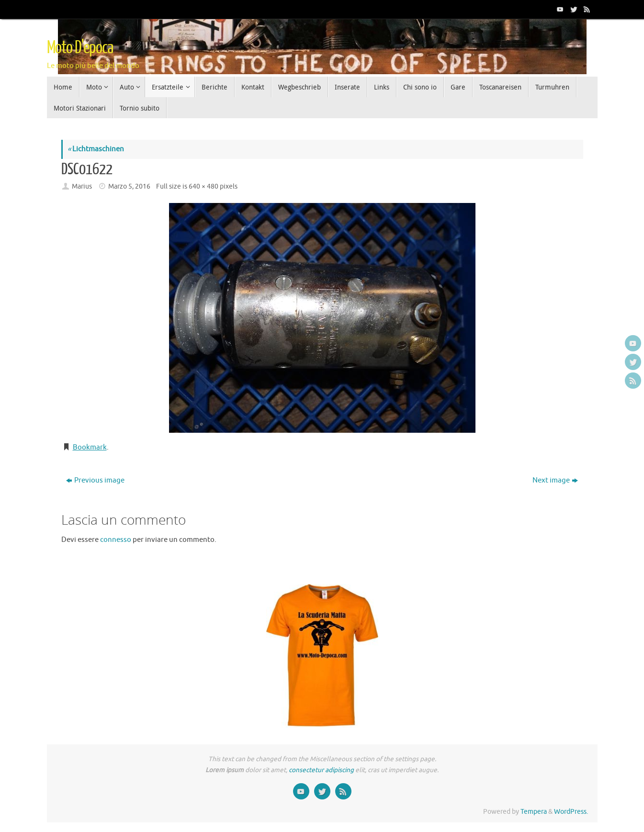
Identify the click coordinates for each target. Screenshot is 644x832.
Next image (555, 480)
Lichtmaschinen (96, 149)
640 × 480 (203, 186)
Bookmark (90, 447)
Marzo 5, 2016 (129, 186)
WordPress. (571, 812)
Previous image (95, 480)
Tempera (534, 812)
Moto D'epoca (80, 48)
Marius (82, 186)
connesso (116, 540)
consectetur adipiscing (321, 770)
